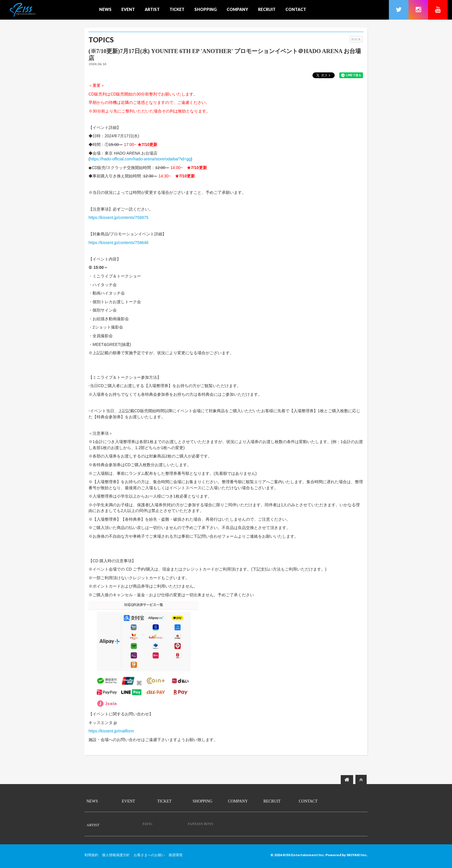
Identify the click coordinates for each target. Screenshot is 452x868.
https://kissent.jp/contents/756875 (118, 218)
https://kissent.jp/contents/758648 (118, 243)
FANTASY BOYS (201, 824)
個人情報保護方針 (116, 855)
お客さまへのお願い (149, 855)
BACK (356, 39)
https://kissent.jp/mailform (111, 731)
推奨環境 (176, 855)
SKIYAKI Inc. (357, 855)
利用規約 (91, 855)
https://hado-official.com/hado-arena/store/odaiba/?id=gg (140, 159)
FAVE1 (147, 824)
